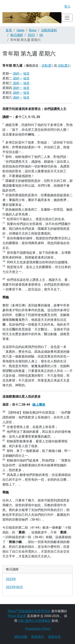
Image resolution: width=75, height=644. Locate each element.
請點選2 (63, 66)
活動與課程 (49, 30)
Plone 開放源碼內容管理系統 (29, 611)
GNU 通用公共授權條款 (34, 621)
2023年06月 (14, 587)
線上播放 (39, 405)
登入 (67, 6)
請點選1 (47, 66)
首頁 (9, 30)
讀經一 (18, 74)
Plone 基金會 (17, 616)
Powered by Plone (38, 629)
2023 (31, 35)
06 (41, 35)
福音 (26, 74)
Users (20, 30)
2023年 (11, 579)
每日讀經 (17, 35)
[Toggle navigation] (67, 18)
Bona (33, 30)
